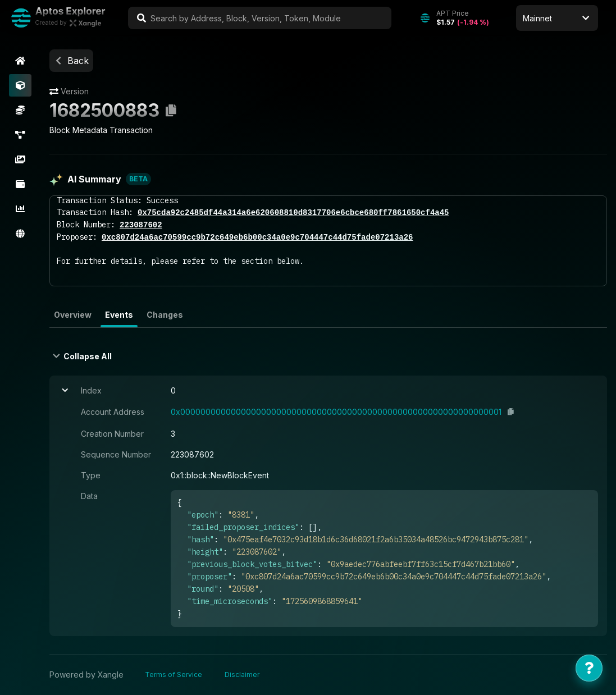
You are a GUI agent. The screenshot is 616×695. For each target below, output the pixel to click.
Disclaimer (242, 675)
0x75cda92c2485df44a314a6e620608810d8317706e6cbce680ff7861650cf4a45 (293, 212)
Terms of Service (174, 675)
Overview (73, 315)
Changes (165, 315)
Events (119, 315)
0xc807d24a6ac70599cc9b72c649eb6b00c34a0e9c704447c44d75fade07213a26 (257, 237)
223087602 (141, 225)
